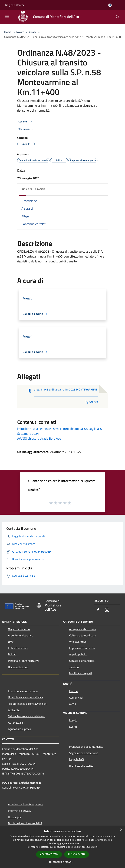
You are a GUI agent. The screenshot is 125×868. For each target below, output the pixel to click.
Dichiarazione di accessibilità (25, 823)
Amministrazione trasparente (26, 804)
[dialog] (63, 847)
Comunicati (76, 697)
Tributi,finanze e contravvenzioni (28, 704)
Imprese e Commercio (82, 648)
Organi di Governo (19, 629)
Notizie (73, 691)
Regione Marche (15, 5)
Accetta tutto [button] (49, 854)
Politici (12, 654)
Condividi (26, 122)
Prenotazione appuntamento (86, 747)
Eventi (73, 727)
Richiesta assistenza (81, 766)
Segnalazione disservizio (84, 753)
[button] (63, 862)
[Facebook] (98, 610)
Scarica (91, 402)
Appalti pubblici (78, 654)
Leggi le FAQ (77, 759)
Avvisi (32, 32)
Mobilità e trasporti (81, 673)
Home (8, 32)
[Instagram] (107, 610)
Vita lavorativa (78, 642)
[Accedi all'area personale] (110, 5)
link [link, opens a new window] (96, 847)
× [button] (121, 830)
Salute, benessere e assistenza (26, 716)
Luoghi (73, 720)
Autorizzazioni (17, 723)
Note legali (14, 817)
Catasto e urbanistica (82, 661)
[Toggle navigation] (7, 16)
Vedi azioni (26, 129)
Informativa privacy (20, 811)
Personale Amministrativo (24, 661)
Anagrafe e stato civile (83, 629)
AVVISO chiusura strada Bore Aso (39, 438)
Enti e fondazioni (18, 648)
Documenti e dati (18, 667)
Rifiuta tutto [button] (77, 854)
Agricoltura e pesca (19, 729)
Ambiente (14, 710)
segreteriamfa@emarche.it (24, 783)
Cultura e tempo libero (83, 635)
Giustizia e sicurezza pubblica (25, 697)
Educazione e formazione (23, 691)
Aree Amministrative (21, 635)
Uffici (11, 642)
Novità (20, 32)
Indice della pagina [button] (33, 189)
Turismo (74, 667)
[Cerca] (118, 17)
